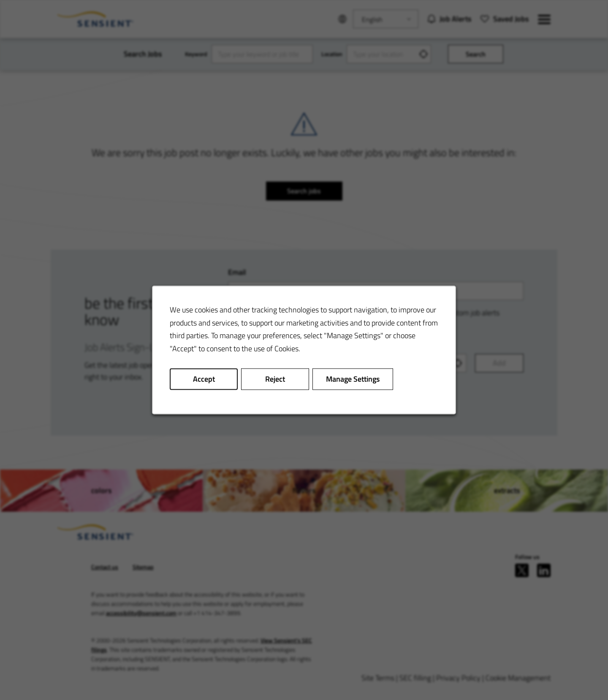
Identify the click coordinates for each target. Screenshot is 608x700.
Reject (275, 379)
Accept (204, 379)
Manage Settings (353, 379)
